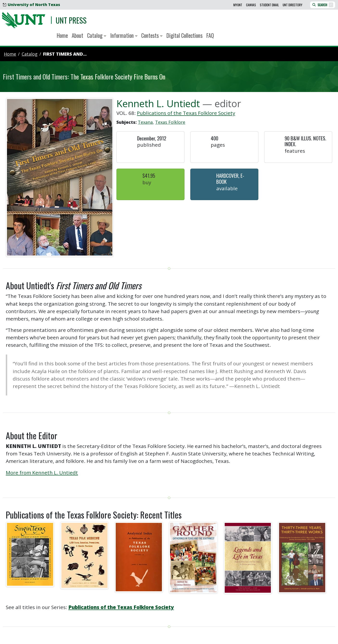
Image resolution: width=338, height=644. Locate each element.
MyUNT (238, 5)
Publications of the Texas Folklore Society (186, 113)
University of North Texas (32, 5)
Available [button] (227, 188)
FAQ (210, 35)
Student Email (269, 5)
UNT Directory (293, 5)
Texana (145, 122)
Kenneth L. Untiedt (158, 103)
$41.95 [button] (149, 175)
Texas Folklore (170, 122)
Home (62, 35)
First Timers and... (65, 54)
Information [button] (124, 35)
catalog (30, 54)
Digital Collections (185, 35)
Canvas (251, 5)
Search (323, 5)
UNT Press (71, 20)
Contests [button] (152, 35)
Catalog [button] (97, 35)
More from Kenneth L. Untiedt (42, 473)
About (77, 35)
